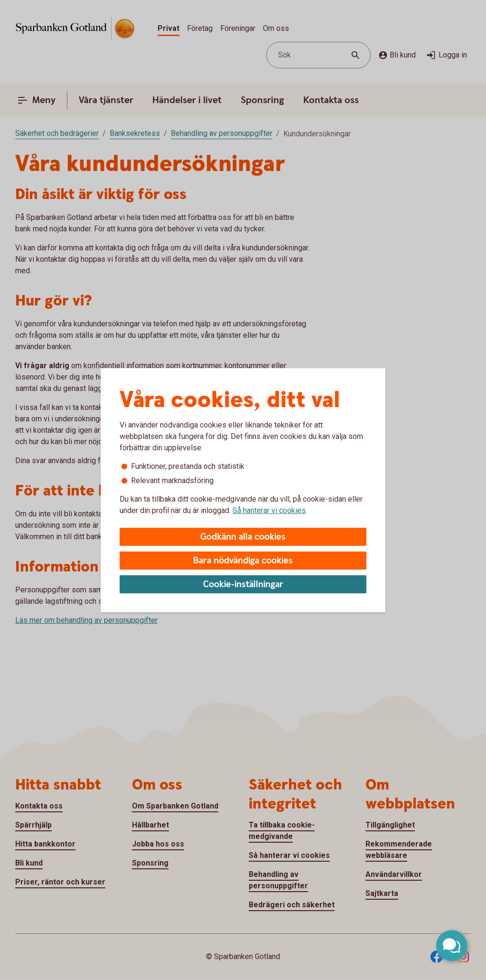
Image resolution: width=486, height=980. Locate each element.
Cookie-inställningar (243, 585)
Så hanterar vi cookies (269, 510)
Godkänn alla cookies (243, 537)
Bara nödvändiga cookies (243, 561)
